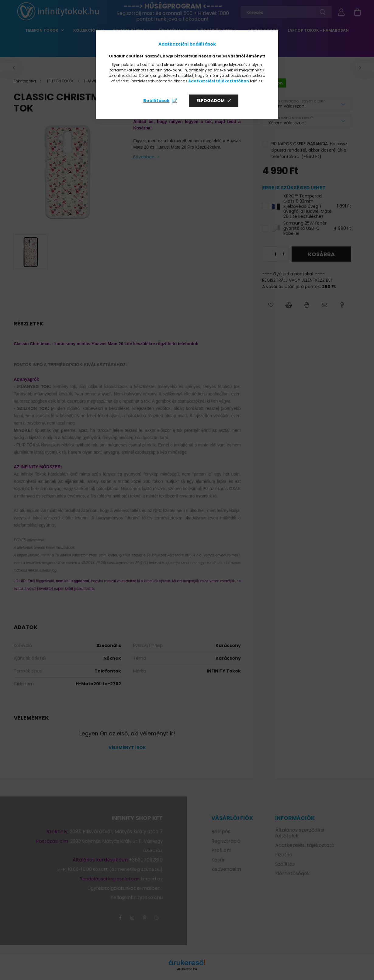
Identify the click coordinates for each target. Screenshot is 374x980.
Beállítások (156, 101)
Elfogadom (211, 101)
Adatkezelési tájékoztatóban (219, 81)
